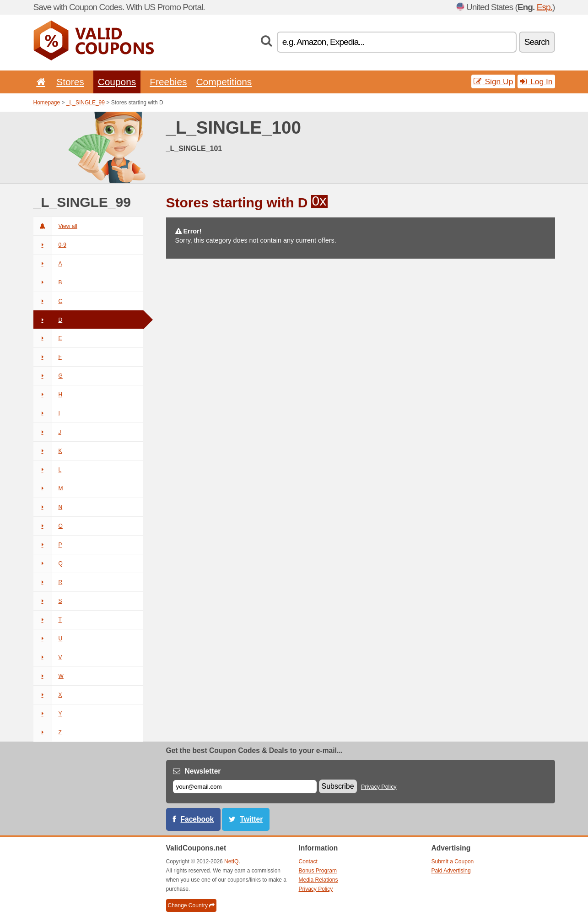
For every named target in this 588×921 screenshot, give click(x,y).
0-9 (50, 245)
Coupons (117, 82)
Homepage (47, 103)
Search (537, 42)
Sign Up (494, 81)
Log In (536, 81)
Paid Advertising (451, 871)
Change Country (191, 905)
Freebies (168, 82)
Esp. (545, 7)
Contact (308, 861)
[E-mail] (245, 787)
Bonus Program (318, 871)
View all (55, 226)
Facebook (197, 819)
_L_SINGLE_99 (86, 103)
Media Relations (318, 880)
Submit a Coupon (453, 861)
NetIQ (231, 861)
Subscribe (338, 786)
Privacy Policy (379, 787)
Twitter (251, 819)
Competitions (224, 82)
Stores (70, 82)
